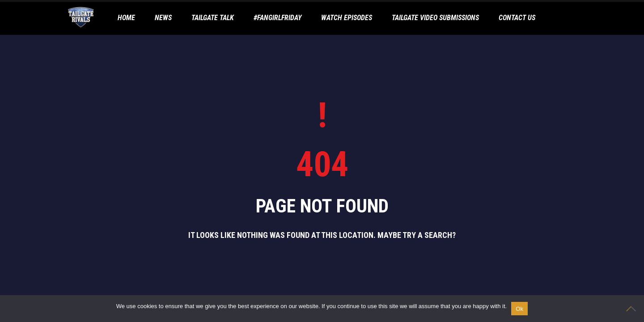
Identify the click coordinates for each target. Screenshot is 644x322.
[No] (633, 309)
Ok (519, 309)
